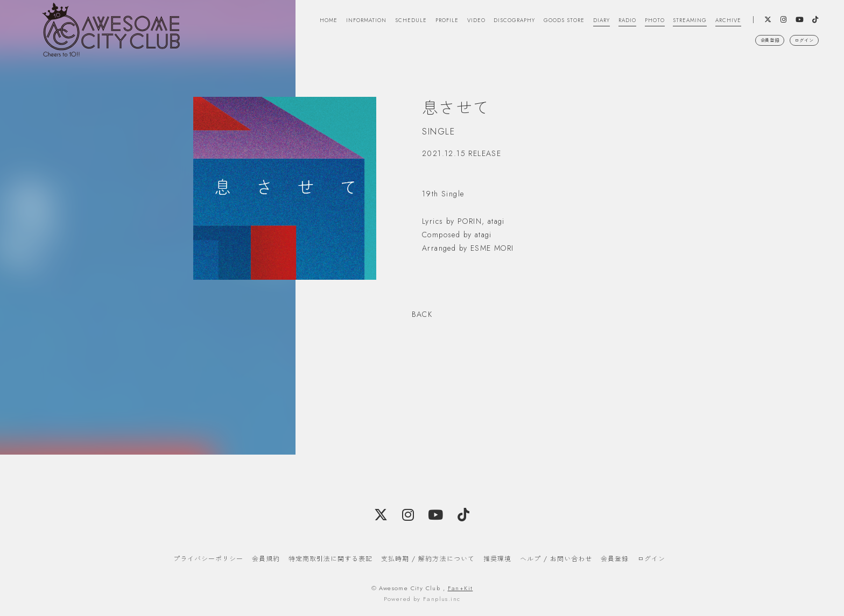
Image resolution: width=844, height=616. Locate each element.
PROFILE (390, 23)
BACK (422, 314)
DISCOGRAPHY (469, 23)
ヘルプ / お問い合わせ (556, 559)
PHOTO (633, 23)
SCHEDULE (349, 23)
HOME (252, 23)
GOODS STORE (529, 23)
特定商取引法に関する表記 (330, 559)
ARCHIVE (719, 23)
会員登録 (755, 52)
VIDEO (424, 23)
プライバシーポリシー (208, 559)
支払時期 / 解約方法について (428, 559)
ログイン (799, 52)
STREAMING (674, 23)
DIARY (572, 23)
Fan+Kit (460, 588)
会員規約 (266, 559)
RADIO (602, 23)
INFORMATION (296, 23)
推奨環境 (497, 559)
